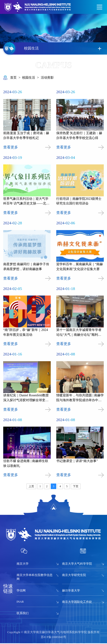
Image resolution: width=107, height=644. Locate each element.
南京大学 (23, 564)
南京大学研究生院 (74, 576)
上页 (31, 487)
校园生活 (29, 77)
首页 (13, 77)
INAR (20, 602)
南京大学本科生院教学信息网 (35, 578)
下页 (76, 487)
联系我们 (23, 614)
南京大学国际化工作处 (77, 603)
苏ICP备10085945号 (53, 638)
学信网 (21, 591)
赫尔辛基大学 (71, 591)
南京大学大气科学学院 (77, 564)
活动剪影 (47, 77)
